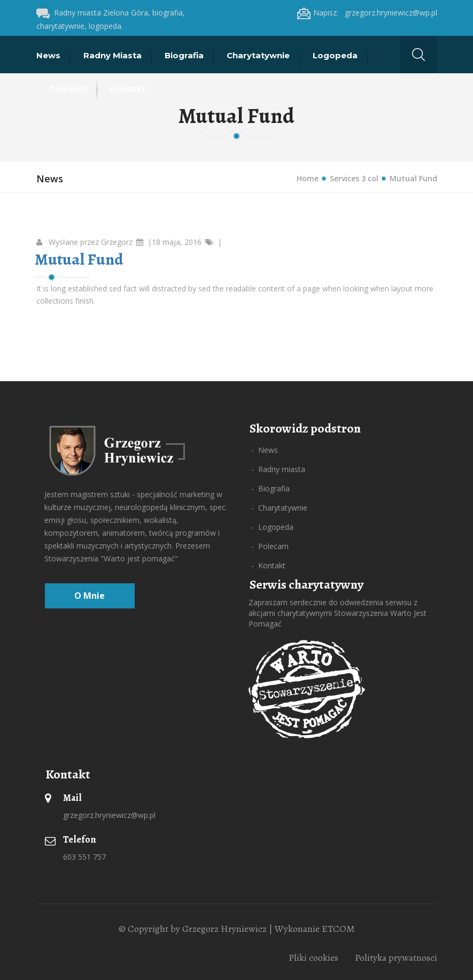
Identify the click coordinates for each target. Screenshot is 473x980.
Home (308, 178)
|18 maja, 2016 (175, 242)
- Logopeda (272, 527)
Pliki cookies (313, 958)
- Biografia (270, 488)
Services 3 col (354, 178)
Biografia (185, 55)
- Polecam (270, 546)
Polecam (69, 88)
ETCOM (338, 929)
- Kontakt (268, 565)
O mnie (90, 596)
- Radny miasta (278, 469)
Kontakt (129, 88)
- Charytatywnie (279, 508)
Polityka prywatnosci (396, 958)
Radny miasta (114, 55)
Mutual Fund (79, 259)
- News (265, 450)
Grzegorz (117, 242)
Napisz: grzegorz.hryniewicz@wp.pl (367, 13)
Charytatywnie (259, 55)
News (49, 55)
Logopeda (336, 55)
